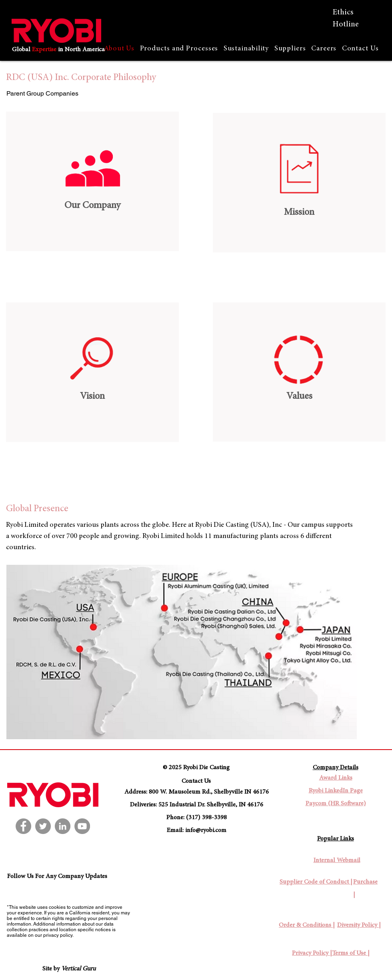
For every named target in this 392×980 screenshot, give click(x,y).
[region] (92, 181)
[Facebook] (23, 826)
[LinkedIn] (63, 826)
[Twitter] (43, 826)
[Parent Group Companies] (43, 93)
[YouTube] (82, 826)
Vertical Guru (78, 969)
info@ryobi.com (206, 830)
